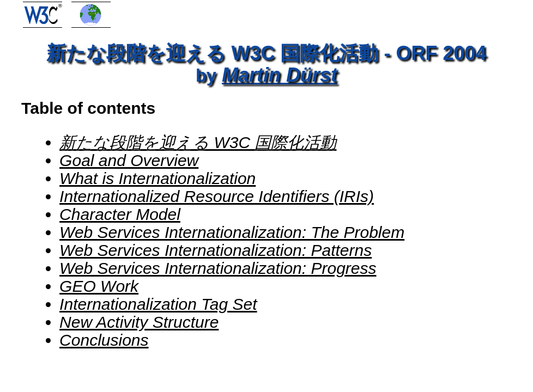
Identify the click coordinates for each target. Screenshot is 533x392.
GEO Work (99, 286)
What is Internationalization (158, 178)
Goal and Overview (129, 160)
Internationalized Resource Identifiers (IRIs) (217, 196)
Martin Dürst (280, 75)
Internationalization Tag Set (158, 304)
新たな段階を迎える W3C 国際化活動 (198, 142)
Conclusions (104, 340)
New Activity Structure (139, 322)
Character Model (120, 214)
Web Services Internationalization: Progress (218, 268)
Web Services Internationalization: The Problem (232, 232)
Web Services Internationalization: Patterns (216, 250)
